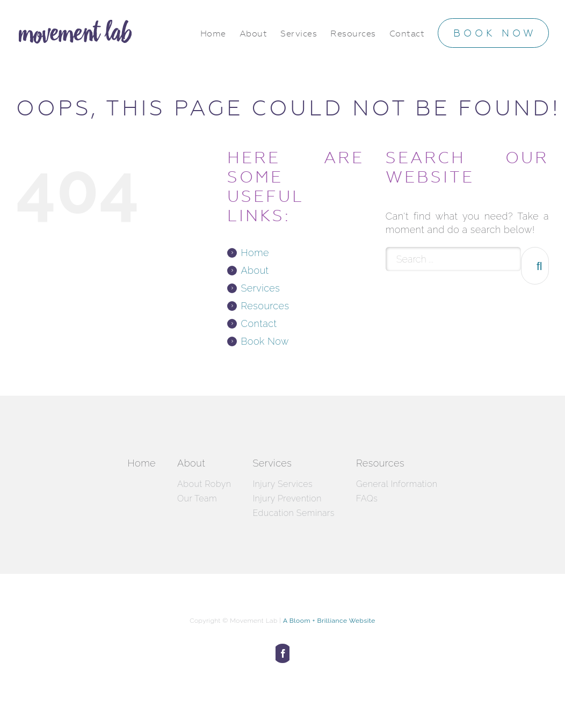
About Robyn (204, 484)
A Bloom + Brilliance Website (329, 621)
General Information (397, 484)
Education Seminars (294, 513)
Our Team (197, 498)
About (255, 270)
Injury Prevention (287, 498)
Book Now (265, 341)
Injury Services (282, 484)
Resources (265, 306)
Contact (259, 323)
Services (260, 288)
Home (255, 253)
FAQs (367, 498)
